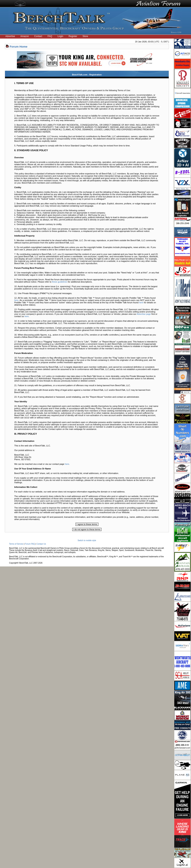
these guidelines (60, 282)
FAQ (50, 36)
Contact (38, 36)
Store (85, 36)
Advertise (10, 36)
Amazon (25, 36)
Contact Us (41, 544)
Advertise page (144, 314)
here (16, 300)
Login (60, 36)
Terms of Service (16, 544)
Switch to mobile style (87, 540)
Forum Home (19, 47)
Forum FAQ (30, 544)
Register (73, 36)
